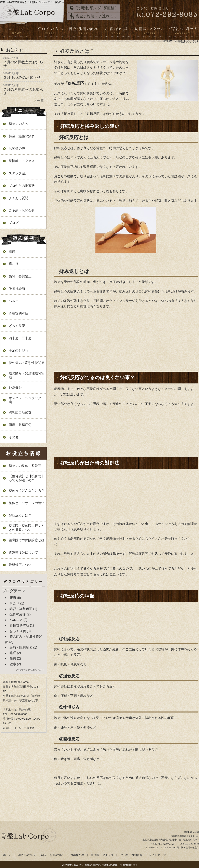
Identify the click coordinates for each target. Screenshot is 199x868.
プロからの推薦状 (22, 186)
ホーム (17, 32)
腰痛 (12, 251)
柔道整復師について (23, 552)
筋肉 (13, 658)
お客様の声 (116, 32)
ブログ (14, 223)
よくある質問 (18, 198)
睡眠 (13, 653)
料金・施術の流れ (83, 32)
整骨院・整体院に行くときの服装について (27, 528)
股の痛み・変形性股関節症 (27, 375)
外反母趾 (15, 388)
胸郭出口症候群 (20, 412)
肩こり (14, 264)
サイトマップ (157, 855)
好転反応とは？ (20, 515)
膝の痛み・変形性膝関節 (27, 363)
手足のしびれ (18, 350)
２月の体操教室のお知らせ (23, 64)
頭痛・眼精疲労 (20, 425)
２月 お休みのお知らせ (22, 78)
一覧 (40, 101)
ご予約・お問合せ (182, 32)
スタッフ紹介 (18, 173)
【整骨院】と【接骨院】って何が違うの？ (27, 478)
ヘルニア (15, 301)
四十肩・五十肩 (20, 338)
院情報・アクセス (149, 32)
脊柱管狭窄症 (18, 313)
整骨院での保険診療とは (27, 540)
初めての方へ (50, 32)
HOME (167, 41)
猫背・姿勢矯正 (20, 276)
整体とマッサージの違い (27, 503)
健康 (13, 664)
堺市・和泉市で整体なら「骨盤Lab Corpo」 (99, 865)
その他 (14, 437)
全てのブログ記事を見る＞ (30, 670)
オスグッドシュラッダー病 (27, 400)
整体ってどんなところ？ (27, 491)
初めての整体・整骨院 (25, 466)
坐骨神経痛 (17, 289)
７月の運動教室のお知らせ (23, 91)
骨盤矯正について (22, 565)
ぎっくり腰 (17, 326)
